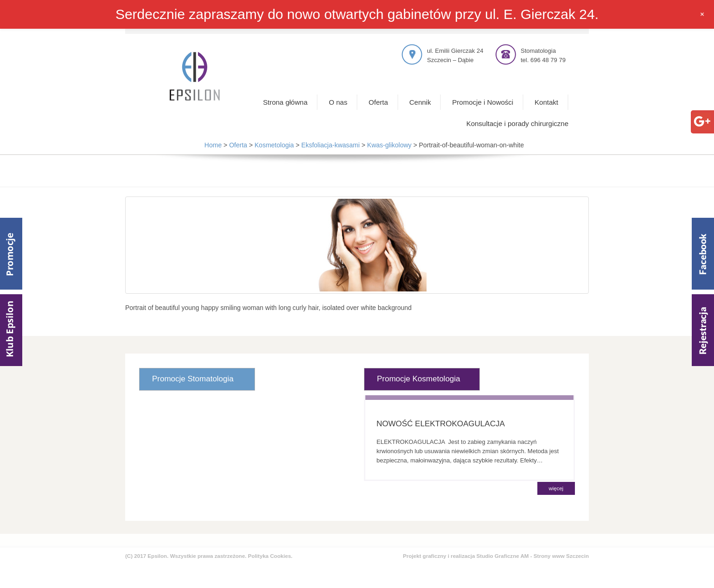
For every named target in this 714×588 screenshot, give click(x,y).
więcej (556, 488)
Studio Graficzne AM (503, 556)
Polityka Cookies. (270, 556)
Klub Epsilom (11, 330)
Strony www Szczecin (561, 556)
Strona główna (285, 102)
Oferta (378, 102)
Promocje (11, 254)
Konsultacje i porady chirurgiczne (517, 123)
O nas (338, 102)
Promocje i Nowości (483, 102)
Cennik (420, 102)
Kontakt (546, 102)
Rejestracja (703, 330)
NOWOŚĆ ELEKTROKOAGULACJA (441, 424)
